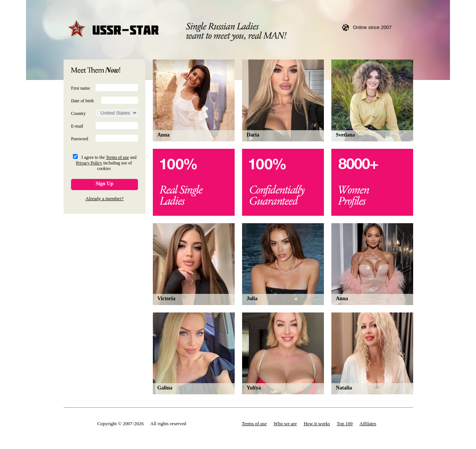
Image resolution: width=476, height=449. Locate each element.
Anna (163, 135)
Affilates (368, 424)
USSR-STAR (113, 30)
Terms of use (118, 157)
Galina (165, 388)
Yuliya (254, 388)
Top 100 (345, 424)
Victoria (166, 299)
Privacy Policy (89, 163)
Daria (253, 135)
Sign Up (104, 184)
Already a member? (105, 198)
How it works (317, 424)
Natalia (344, 388)
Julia (252, 299)
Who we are (285, 424)
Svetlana (345, 135)
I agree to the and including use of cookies (106, 163)
